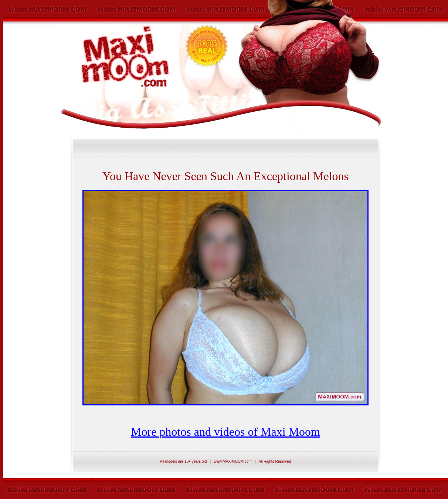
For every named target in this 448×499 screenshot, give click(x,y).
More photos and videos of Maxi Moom (225, 432)
